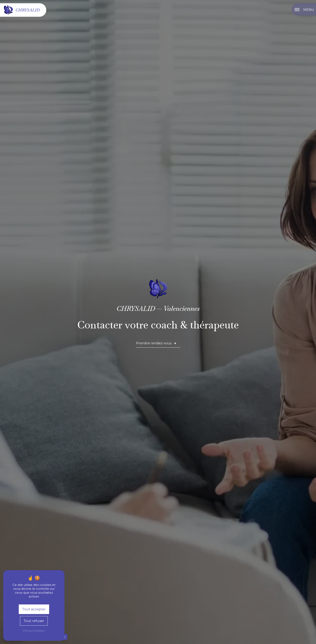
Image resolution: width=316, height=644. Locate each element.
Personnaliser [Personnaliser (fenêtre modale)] (34, 631)
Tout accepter (34, 609)
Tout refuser (34, 621)
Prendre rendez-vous (156, 343)
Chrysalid (22, 10)
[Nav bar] (304, 9)
